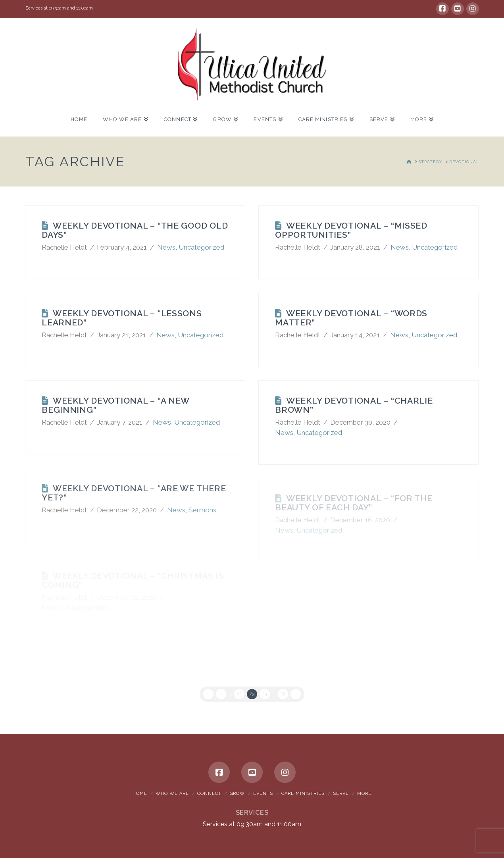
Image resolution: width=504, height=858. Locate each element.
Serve (341, 794)
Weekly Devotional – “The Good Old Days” (135, 230)
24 (265, 694)
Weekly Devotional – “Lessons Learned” (122, 318)
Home (140, 794)
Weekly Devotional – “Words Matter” (351, 318)
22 (239, 694)
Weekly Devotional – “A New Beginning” (115, 405)
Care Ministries (303, 794)
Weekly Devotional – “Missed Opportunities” (351, 230)
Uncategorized (201, 247)
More (364, 794)
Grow (237, 794)
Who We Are (172, 794)
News (166, 247)
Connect (209, 794)
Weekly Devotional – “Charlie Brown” (354, 405)
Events (263, 794)
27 (283, 694)
